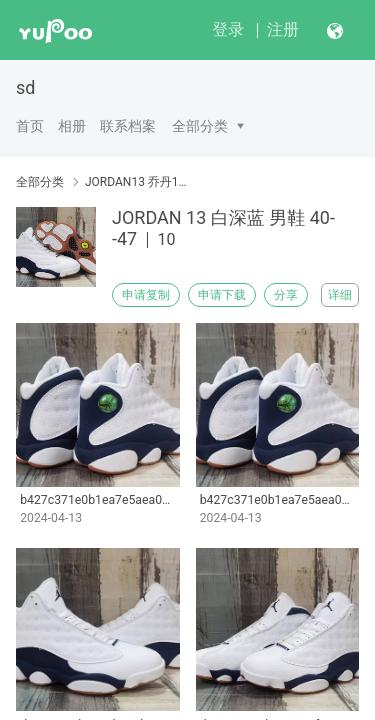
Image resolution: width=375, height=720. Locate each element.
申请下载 (222, 295)
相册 (72, 126)
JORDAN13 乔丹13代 (137, 182)
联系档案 (128, 126)
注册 (283, 29)
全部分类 (200, 126)
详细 (340, 295)
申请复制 (146, 295)
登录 (228, 29)
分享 (286, 295)
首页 (30, 126)
